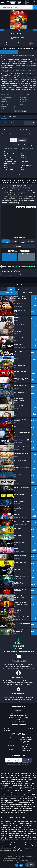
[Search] (35, 7)
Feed (28, 52)
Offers (4, 116)
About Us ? (19, 710)
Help (30, 865)
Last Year (14, 241)
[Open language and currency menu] (27, 2)
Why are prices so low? (19, 714)
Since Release (5, 242)
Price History (13, 116)
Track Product (18, 246)
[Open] (3, 2)
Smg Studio (23, 99)
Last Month (32, 241)
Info (9, 52)
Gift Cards (26, 743)
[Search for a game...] (18, 7)
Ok (17, 865)
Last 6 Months (23, 242)
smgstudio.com (25, 97)
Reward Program (26, 741)
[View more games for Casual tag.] (24, 112)
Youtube (30, 728)
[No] (35, 861)
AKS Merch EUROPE (26, 752)
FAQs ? (19, 719)
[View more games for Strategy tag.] (18, 112)
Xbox (11, 742)
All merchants (18, 175)
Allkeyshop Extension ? (19, 721)
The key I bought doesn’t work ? (18, 716)
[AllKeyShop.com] (14, 2)
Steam (22, 104)
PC (11, 737)
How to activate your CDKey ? (19, 717)
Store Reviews (26, 747)
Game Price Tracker (26, 739)
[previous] (2, 30)
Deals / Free (26, 745)
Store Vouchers (26, 737)
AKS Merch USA (26, 750)
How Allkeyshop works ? (18, 712)
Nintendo (11, 750)
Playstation (11, 746)
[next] (35, 30)
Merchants (7, 730)
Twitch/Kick (7, 728)
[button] (34, 2)
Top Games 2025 (26, 748)
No (21, 865)
